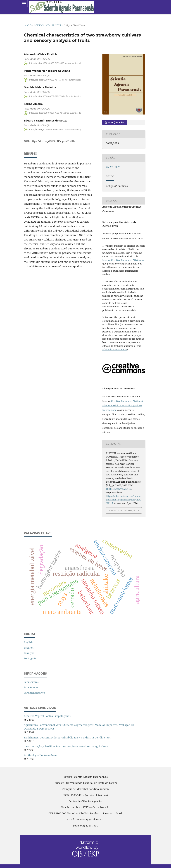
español (29, 648)
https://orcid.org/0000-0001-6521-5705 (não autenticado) (55, 96)
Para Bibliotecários (34, 693)
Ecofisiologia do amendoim (40, 755)
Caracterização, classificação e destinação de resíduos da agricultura (66, 746)
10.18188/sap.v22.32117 (118, 489)
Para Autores (31, 687)
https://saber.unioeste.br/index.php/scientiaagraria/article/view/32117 (123, 500)
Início (28, 25)
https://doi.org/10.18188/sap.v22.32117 (53, 141)
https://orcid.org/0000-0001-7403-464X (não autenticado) (55, 113)
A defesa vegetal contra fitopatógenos (47, 716)
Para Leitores (31, 682)
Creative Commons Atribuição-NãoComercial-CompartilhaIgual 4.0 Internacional (124, 405)
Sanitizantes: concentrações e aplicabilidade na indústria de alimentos (67, 737)
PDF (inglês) (116, 122)
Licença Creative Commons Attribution (124, 260)
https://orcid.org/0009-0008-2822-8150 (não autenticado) (55, 129)
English (28, 642)
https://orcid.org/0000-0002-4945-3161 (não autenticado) (55, 80)
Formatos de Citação (123, 510)
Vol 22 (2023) (54, 25)
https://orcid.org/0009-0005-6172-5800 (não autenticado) (55, 63)
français (29, 653)
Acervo (39, 25)
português (30, 658)
